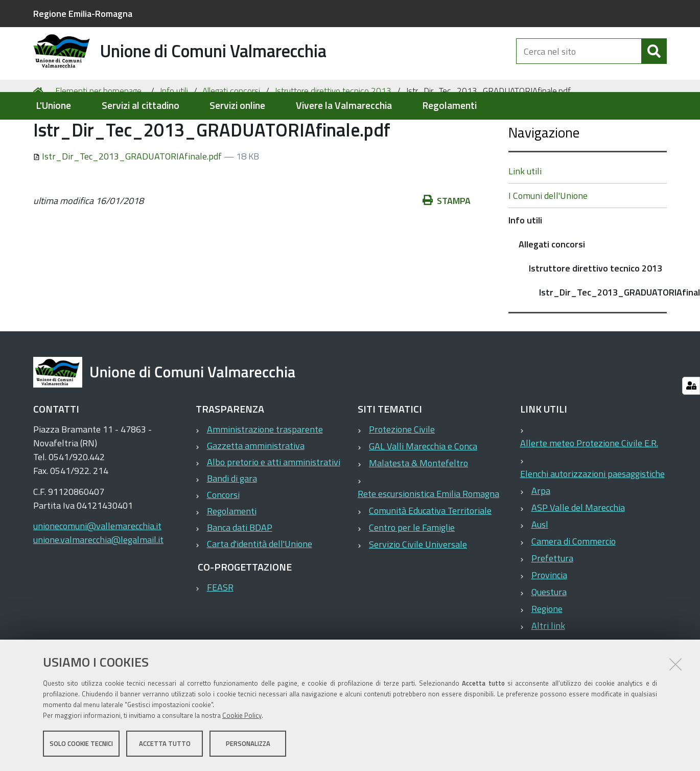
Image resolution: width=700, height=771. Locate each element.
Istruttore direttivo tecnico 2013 (333, 131)
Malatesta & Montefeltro (418, 503)
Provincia (549, 615)
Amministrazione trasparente (265, 470)
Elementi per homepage (98, 131)
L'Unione (53, 106)
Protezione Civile (402, 470)
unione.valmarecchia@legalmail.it (98, 580)
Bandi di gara (232, 519)
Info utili (174, 131)
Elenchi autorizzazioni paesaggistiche (592, 514)
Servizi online (237, 106)
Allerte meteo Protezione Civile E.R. (589, 483)
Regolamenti (449, 106)
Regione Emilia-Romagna (83, 14)
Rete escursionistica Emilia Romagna (428, 534)
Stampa (447, 241)
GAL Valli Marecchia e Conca (423, 486)
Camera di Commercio (574, 582)
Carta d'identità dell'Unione (260, 584)
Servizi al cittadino (141, 106)
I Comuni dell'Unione (548, 236)
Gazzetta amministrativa (256, 486)
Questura (549, 632)
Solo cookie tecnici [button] (81, 744)
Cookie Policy (242, 716)
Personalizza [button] (248, 744)
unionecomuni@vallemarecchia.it (97, 566)
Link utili (525, 211)
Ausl (540, 565)
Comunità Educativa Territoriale (430, 551)
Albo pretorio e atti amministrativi (274, 502)
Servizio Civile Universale (418, 585)
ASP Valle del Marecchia (578, 548)
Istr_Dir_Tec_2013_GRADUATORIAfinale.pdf (129, 196)
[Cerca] (654, 60)
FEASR (220, 628)
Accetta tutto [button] (165, 744)
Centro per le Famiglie (412, 568)
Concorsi (223, 535)
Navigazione (544, 173)
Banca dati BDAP (240, 568)
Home (40, 131)
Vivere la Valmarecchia (344, 106)
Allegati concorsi (231, 131)
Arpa (541, 531)
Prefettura (552, 598)
